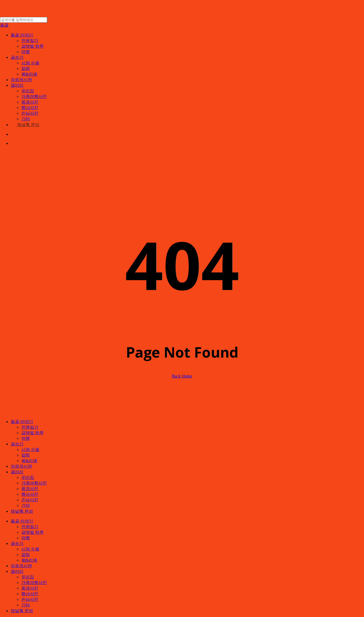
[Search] (24, 20)
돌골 (4, 25)
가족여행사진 (34, 483)
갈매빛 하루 (32, 433)
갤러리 (17, 472)
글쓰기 (17, 444)
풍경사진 (30, 489)
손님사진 (30, 500)
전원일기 (30, 427)
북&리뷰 (29, 461)
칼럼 (26, 455)
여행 (26, 438)
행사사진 (30, 494)
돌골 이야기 (22, 422)
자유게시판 (21, 466)
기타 (26, 505)
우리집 (28, 477)
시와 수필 (30, 450)
